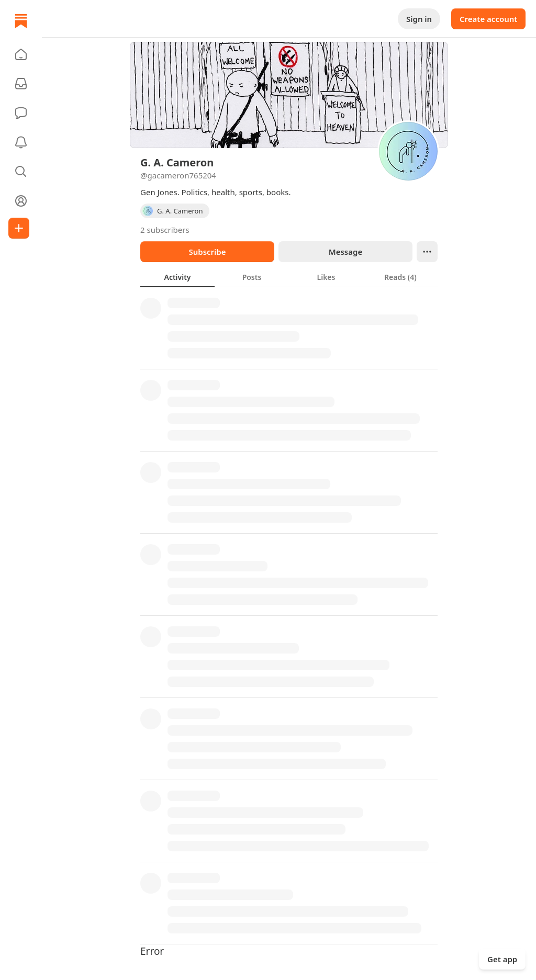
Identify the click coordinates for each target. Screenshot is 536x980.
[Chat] (21, 113)
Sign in (419, 19)
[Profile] (21, 201)
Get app (502, 959)
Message (345, 252)
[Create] (19, 228)
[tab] (177, 277)
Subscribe (207, 252)
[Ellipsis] (427, 252)
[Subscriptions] (21, 84)
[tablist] (289, 277)
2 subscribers (165, 230)
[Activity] (21, 142)
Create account (488, 19)
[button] (21, 54)
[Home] (21, 21)
